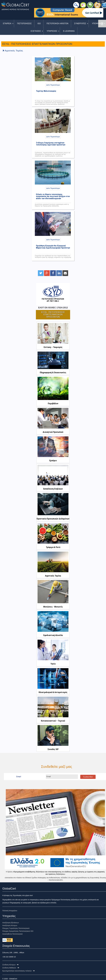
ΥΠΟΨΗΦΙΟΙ (97, 24)
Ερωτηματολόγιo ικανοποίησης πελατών (19, 971)
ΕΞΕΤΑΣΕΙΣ (36, 31)
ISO (39, 24)
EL (99, 1)
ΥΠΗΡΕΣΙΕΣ (52, 31)
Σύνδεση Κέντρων (10, 965)
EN (103, 1)
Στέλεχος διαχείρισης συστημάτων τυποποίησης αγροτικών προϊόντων (51, 143)
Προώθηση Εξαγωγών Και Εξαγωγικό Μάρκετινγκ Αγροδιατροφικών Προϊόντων (53, 246)
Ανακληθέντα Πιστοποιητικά (12, 934)
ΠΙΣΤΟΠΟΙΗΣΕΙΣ (24, 24)
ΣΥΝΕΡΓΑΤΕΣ (80, 24)
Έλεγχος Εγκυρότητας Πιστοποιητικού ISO (18, 931)
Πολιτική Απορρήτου (10, 911)
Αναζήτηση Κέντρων (10, 925)
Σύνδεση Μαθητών (11, 968)
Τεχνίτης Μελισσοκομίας (46, 91)
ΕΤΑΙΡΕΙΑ (7, 24)
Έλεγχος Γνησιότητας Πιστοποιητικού (16, 928)
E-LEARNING (69, 31)
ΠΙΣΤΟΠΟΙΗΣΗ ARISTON (57, 24)
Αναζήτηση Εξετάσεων (11, 923)
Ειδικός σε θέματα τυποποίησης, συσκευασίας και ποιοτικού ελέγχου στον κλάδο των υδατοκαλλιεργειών (53, 195)
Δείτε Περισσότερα (53, 85)
